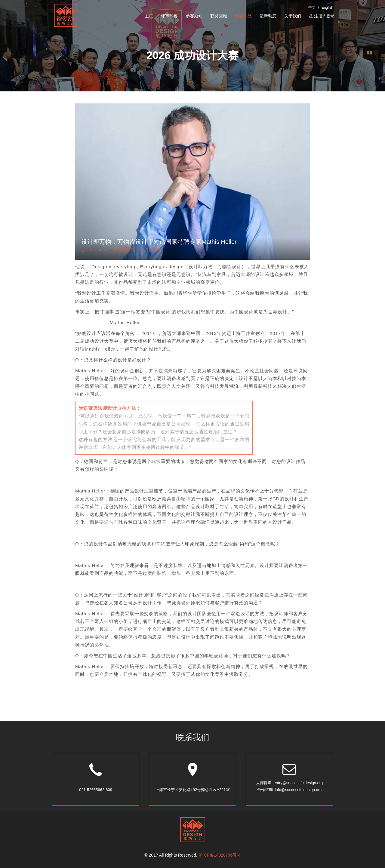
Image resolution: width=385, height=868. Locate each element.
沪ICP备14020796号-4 (220, 855)
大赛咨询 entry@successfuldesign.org (290, 783)
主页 (149, 16)
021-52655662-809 (96, 790)
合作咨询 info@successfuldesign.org (290, 790)
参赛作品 (243, 16)
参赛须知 (194, 16)
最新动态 (268, 16)
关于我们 (293, 16)
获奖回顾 (219, 16)
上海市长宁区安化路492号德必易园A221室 (192, 790)
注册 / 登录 (322, 16)
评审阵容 (169, 16)
